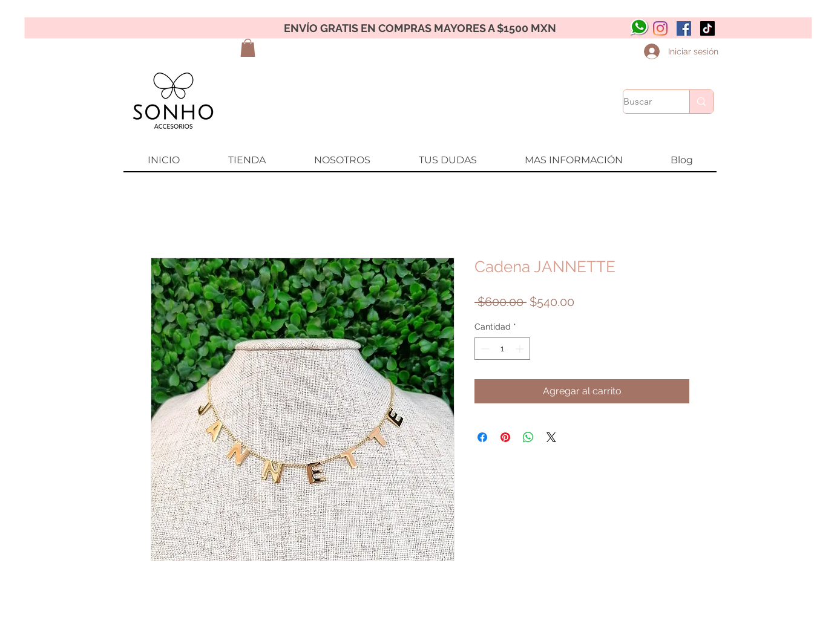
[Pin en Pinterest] (505, 437)
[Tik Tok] (707, 28)
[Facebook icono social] (684, 28)
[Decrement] (484, 349)
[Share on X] (551, 437)
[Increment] (521, 349)
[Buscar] (644, 102)
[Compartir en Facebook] (482, 437)
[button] (248, 48)
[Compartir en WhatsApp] (528, 437)
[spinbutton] (502, 349)
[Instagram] (660, 28)
